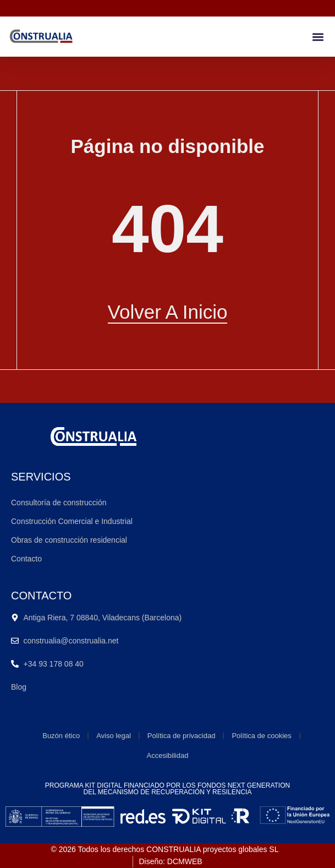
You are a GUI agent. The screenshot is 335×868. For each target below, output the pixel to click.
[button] (318, 37)
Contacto (26, 559)
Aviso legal (114, 736)
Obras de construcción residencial (69, 540)
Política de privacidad (182, 736)
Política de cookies (261, 736)
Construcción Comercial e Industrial (72, 521)
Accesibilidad (168, 755)
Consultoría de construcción (59, 503)
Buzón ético (61, 736)
